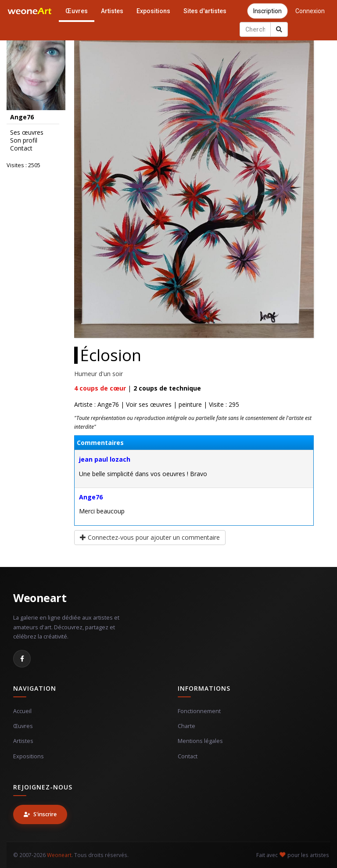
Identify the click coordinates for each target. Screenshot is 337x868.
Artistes (112, 11)
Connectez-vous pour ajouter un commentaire (150, 537)
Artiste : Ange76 (97, 404)
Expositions (153, 11)
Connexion (310, 11)
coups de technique (167, 388)
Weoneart (40, 598)
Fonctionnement (199, 711)
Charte (186, 726)
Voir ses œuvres (149, 404)
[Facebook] (22, 659)
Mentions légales (200, 741)
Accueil (22, 711)
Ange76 (91, 497)
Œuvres (77, 11)
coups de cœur (100, 388)
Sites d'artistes (205, 11)
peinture (190, 404)
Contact (21, 148)
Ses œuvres (27, 133)
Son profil (24, 140)
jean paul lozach (105, 459)
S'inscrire (40, 814)
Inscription (267, 11)
